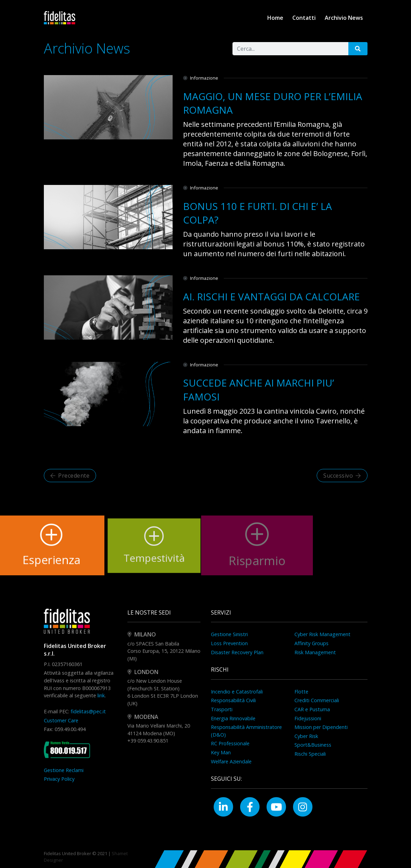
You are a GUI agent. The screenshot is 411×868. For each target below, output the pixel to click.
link (101, 695)
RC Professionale (230, 743)
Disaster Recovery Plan (237, 652)
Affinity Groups (311, 643)
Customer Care (61, 720)
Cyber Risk (306, 736)
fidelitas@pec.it (88, 711)
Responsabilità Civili (233, 700)
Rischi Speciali (310, 754)
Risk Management (315, 652)
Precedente (70, 476)
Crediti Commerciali (317, 700)
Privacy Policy (59, 779)
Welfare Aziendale (231, 761)
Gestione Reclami (64, 770)
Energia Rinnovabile (233, 718)
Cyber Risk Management (322, 634)
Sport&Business (313, 745)
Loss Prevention (229, 643)
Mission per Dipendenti (321, 727)
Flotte (301, 692)
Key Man (221, 752)
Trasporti (222, 709)
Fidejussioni (308, 718)
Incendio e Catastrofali (237, 692)
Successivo (342, 476)
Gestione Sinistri (229, 634)
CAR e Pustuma (312, 709)
